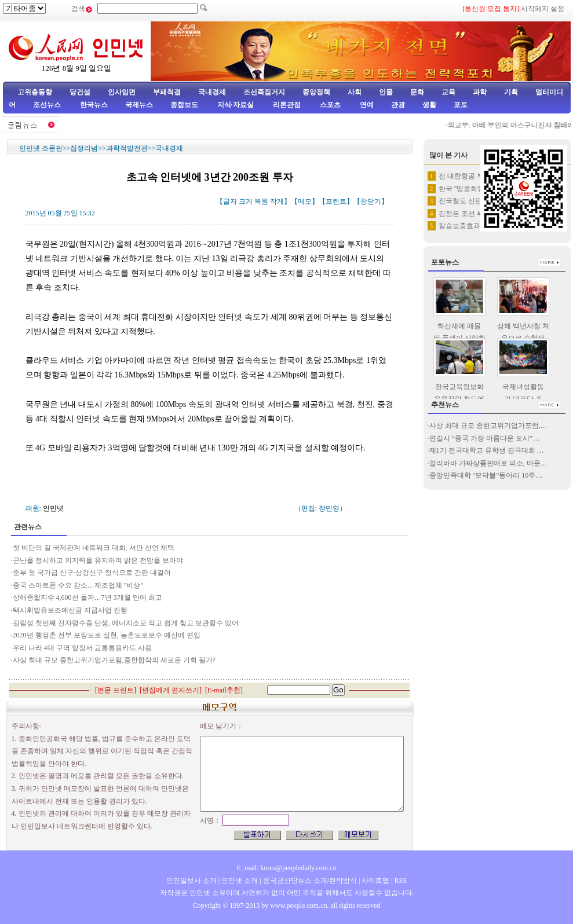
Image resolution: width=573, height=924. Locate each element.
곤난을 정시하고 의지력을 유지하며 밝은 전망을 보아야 (98, 560)
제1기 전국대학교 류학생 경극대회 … (487, 450)
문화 (417, 92)
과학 (480, 92)
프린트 (336, 201)
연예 (366, 105)
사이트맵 (375, 881)
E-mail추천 (224, 690)
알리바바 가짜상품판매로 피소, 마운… (488, 463)
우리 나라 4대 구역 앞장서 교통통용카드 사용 (82, 648)
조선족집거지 (264, 92)
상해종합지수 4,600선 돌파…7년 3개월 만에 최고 (87, 597)
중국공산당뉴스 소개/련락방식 (310, 881)
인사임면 (122, 92)
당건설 (80, 92)
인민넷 (53, 508)
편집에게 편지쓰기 (171, 690)
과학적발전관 (127, 148)
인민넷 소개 (239, 881)
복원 (261, 201)
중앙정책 (316, 92)
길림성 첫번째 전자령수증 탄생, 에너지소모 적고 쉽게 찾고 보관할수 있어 (126, 623)
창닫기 (371, 201)
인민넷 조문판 (41, 148)
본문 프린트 (116, 690)
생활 (429, 105)
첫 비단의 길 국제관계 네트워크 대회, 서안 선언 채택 (94, 548)
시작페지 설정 (543, 9)
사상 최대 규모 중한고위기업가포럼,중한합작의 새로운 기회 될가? (114, 660)
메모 (305, 201)
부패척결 (167, 92)
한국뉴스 (94, 105)
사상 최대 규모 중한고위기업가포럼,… (488, 426)
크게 (246, 201)
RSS (401, 881)
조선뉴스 (48, 105)
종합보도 (184, 105)
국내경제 (212, 92)
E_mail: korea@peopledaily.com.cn (287, 868)
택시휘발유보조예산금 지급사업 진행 (70, 610)
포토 (461, 105)
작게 (277, 201)
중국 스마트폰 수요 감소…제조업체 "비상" (78, 585)
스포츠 (329, 105)
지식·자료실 (236, 105)
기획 (511, 92)
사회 (355, 92)
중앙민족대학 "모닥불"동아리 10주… (486, 475)
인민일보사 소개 (191, 881)
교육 (448, 92)
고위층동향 (35, 92)
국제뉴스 (139, 105)
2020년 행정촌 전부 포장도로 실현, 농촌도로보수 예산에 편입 (107, 635)
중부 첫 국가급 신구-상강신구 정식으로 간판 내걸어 (92, 573)
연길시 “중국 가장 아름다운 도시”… (485, 438)
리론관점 (287, 105)
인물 (386, 92)
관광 (398, 105)
